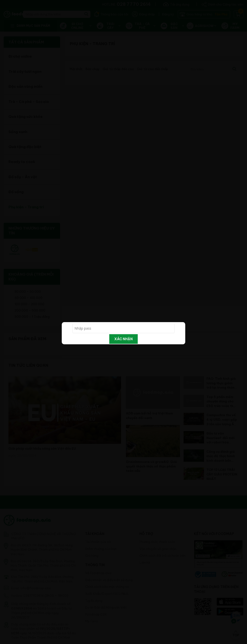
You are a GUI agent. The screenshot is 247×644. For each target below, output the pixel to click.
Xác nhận (123, 339)
